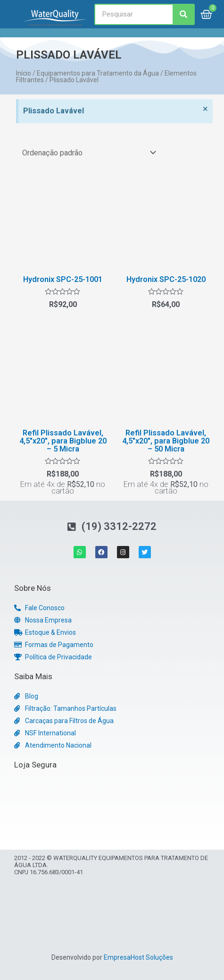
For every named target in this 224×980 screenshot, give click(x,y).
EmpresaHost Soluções (138, 957)
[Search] (183, 14)
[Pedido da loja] (87, 153)
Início (24, 73)
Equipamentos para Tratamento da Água (98, 73)
